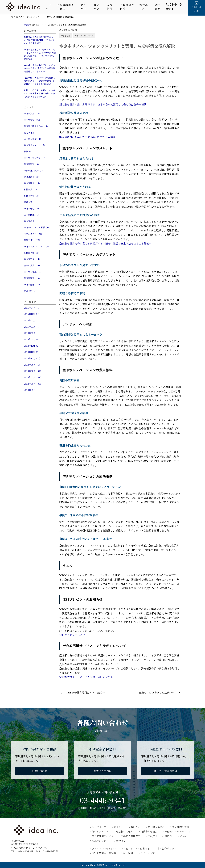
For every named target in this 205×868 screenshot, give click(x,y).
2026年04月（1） (32, 308)
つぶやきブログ (100, 841)
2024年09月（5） (33, 365)
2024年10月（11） (33, 358)
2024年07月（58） (33, 377)
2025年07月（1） (32, 320)
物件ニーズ (144, 7)
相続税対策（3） (32, 196)
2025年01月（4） (32, 339)
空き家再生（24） (33, 259)
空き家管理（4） (32, 209)
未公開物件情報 (181, 827)
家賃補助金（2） (32, 177)
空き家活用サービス (65, 7)
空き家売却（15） (32, 183)
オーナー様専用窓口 (165, 771)
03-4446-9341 (102, 800)
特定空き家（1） (32, 133)
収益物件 (110, 7)
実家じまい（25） (33, 240)
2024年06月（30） (33, 384)
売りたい (83, 7)
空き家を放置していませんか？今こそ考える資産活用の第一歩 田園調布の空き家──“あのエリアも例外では (40, 54)
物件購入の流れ (156, 827)
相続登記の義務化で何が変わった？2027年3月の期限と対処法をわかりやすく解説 (39, 40)
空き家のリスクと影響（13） (38, 227)
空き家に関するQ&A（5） (36, 126)
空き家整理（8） (32, 164)
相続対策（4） (31, 189)
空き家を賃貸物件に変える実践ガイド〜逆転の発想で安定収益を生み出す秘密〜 (105, 243)
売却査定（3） (31, 291)
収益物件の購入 (149, 832)
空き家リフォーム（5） (35, 145)
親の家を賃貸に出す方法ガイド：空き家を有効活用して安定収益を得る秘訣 (103, 104)
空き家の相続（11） (33, 272)
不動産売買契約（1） (34, 171)
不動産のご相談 (127, 7)
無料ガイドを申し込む (72, 635)
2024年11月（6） (32, 352)
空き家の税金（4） (33, 139)
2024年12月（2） (32, 346)
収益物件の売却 (125, 832)
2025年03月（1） (32, 327)
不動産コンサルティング (178, 832)
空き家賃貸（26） (33, 120)
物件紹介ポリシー (167, 849)
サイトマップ (148, 853)
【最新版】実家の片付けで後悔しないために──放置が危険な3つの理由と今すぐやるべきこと (40, 81)
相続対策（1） (31, 202)
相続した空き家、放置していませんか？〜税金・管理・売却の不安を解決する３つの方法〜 (40, 93)
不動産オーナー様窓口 (160, 836)
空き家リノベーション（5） (37, 246)
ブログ (183, 836)
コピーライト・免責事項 (136, 849)
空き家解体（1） (32, 221)
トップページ (99, 827)
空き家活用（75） (33, 113)
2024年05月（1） (32, 390)
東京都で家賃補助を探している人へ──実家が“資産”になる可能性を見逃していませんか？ (40, 68)
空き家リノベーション (84, 36)
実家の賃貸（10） (32, 265)
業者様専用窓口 (102, 771)
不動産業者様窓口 (131, 836)
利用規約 (128, 853)
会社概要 (157, 7)
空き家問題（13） (32, 215)
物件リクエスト (100, 832)
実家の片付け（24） (34, 234)
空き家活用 (66, 36)
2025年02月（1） (32, 333)
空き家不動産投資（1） (35, 158)
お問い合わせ (40, 771)
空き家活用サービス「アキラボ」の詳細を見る (86, 677)
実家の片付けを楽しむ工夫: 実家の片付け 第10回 (87, 137)
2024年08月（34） (33, 371)
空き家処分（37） (32, 284)
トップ (49, 7)
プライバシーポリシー (104, 849)
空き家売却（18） (32, 278)
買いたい (96, 7)
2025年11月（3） (32, 314)
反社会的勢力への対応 (104, 853)
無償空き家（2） (32, 253)
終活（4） (29, 151)
